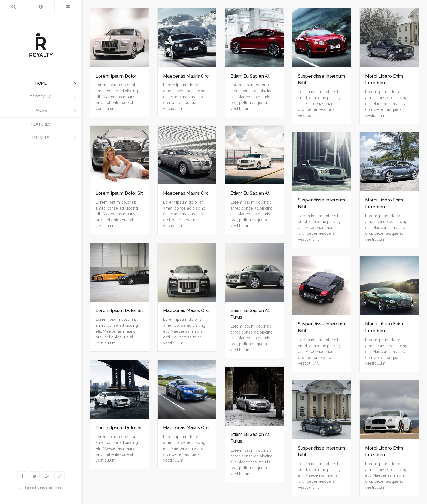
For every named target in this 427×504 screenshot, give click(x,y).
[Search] (13, 7)
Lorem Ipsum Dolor (116, 76)
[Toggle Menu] (68, 7)
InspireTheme (51, 488)
